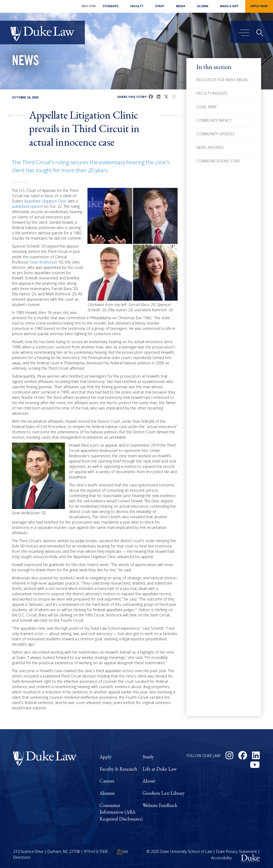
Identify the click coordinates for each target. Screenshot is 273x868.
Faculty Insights (212, 93)
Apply (106, 757)
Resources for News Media (222, 80)
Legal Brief (207, 107)
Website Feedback (160, 805)
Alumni (203, 6)
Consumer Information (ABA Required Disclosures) (121, 812)
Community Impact (214, 120)
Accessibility (222, 858)
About (149, 781)
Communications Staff (218, 161)
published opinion (27, 206)
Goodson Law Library (164, 793)
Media (181, 6)
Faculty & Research (118, 769)
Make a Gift (229, 6)
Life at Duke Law (160, 769)
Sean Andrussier (44, 262)
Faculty (137, 6)
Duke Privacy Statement (236, 851)
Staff (160, 6)
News (25, 62)
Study (148, 757)
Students (111, 6)
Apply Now (259, 6)
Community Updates (215, 134)
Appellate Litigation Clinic (45, 201)
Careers (107, 781)
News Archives (210, 147)
